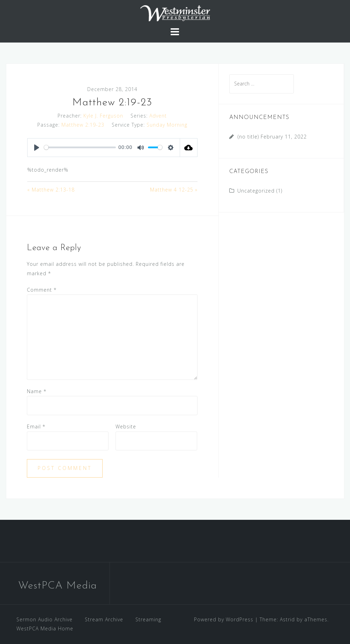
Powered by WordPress (224, 619)
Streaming (148, 619)
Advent (158, 116)
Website (126, 426)
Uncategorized (256, 191)
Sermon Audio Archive (44, 619)
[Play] (37, 148)
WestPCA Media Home (45, 628)
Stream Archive (104, 619)
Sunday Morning (167, 125)
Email (36, 426)
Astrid (287, 619)
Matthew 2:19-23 (83, 125)
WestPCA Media (58, 586)
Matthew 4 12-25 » (174, 190)
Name (37, 391)
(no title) (248, 137)
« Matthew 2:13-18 (51, 190)
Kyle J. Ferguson (103, 116)
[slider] (80, 147)
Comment (42, 290)
